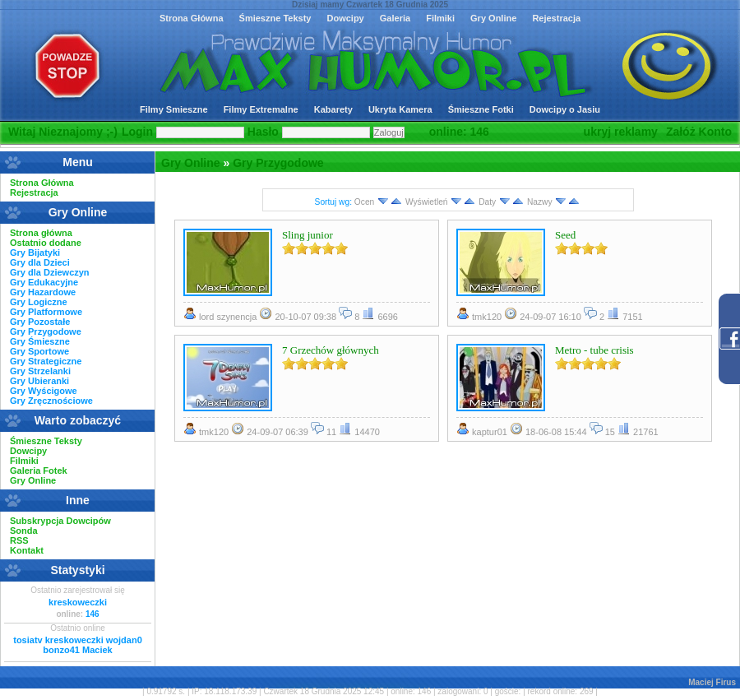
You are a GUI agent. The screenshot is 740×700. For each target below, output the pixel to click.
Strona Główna (192, 18)
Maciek (97, 650)
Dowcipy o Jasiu (565, 109)
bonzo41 (61, 650)
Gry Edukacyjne (44, 282)
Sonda (24, 531)
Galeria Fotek (39, 471)
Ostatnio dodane (46, 243)
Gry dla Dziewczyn (50, 272)
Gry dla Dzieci (40, 262)
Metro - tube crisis (594, 350)
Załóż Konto (699, 132)
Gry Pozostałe (40, 322)
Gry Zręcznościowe (51, 401)
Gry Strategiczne (46, 361)
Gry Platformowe (46, 312)
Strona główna (41, 233)
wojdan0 (124, 640)
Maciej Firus (712, 682)
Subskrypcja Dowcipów (60, 521)
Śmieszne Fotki (481, 109)
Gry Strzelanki (40, 371)
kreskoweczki (78, 602)
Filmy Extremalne (261, 109)
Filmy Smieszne (174, 109)
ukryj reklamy (621, 132)
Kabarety (333, 109)
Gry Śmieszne (40, 341)
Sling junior (308, 235)
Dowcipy (345, 18)
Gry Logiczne (39, 302)
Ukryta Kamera (400, 109)
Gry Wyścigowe (44, 391)
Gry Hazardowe (43, 292)
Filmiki (440, 18)
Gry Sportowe (39, 351)
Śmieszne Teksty (275, 18)
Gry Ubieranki (39, 381)
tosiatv (28, 640)
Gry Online (493, 18)
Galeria (395, 18)
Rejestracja (556, 18)
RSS (19, 540)
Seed (565, 235)
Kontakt (27, 550)
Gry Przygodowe (278, 163)
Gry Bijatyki (35, 253)
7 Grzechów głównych (331, 350)
